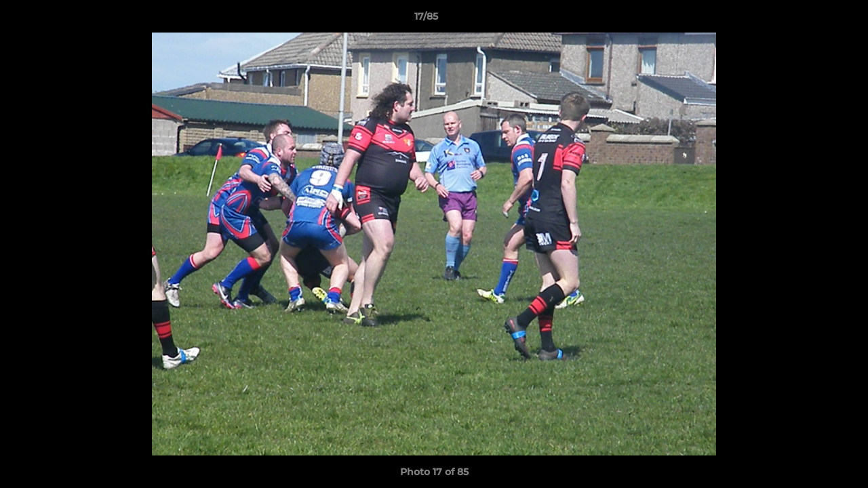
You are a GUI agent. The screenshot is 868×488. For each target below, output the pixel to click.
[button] (811, 20)
